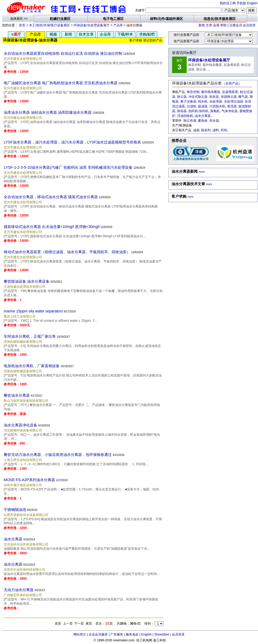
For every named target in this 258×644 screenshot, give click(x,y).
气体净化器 (230, 111)
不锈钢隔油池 (15, 510)
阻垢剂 (206, 130)
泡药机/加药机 (198, 111)
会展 (216, 25)
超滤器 (203, 106)
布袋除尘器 (229, 97)
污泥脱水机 (217, 106)
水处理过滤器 (234, 101)
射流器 (232, 106)
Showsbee (162, 634)
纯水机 (203, 101)
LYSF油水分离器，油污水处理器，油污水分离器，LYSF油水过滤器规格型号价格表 (72, 142)
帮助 (223, 25)
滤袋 (196, 130)
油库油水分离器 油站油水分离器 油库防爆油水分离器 (48, 112)
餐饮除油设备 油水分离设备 (27, 281)
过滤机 (192, 106)
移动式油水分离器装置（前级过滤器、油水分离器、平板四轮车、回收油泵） (67, 252)
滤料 (216, 130)
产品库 (118, 25)
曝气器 (243, 97)
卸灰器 (214, 97)
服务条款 (132, 634)
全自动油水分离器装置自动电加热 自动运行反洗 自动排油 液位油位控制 (63, 53)
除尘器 (182, 97)
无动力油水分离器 (19, 590)
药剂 (224, 130)
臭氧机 (215, 111)
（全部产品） (232, 83)
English (252, 3)
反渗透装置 (230, 92)
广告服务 (117, 634)
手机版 (241, 3)
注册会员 (236, 25)
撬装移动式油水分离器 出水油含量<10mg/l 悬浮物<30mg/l (52, 227)
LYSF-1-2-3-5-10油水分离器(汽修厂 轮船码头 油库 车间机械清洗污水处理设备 (68, 167)
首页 (22, 25)
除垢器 (182, 111)
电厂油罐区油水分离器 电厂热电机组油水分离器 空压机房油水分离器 (61, 83)
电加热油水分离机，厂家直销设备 (32, 366)
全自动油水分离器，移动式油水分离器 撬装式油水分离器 (51, 197)
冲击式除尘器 (198, 97)
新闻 (202, 25)
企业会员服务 (98, 634)
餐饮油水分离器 (17, 395)
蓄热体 (203, 121)
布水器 (214, 121)
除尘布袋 (190, 121)
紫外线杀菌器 (211, 92)
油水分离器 (13, 539)
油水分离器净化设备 (20, 425)
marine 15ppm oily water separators (33, 311)
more (202, 172)
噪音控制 (193, 92)
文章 (209, 25)
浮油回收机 (185, 116)
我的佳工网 (228, 3)
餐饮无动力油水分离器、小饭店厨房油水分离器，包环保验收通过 (58, 455)
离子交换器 (188, 101)
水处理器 (216, 101)
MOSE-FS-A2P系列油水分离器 (29, 480)
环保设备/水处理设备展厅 (92, 25)
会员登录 (249, 25)
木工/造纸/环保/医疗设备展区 (49, 25)
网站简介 (80, 634)
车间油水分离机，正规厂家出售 (30, 336)
